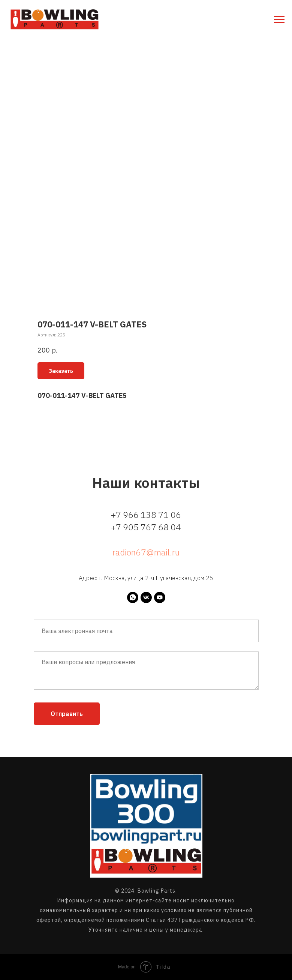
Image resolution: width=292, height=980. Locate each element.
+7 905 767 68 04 (146, 527)
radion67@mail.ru (146, 552)
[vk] (146, 597)
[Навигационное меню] (279, 20)
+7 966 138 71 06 (146, 515)
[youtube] (160, 597)
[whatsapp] (133, 597)
